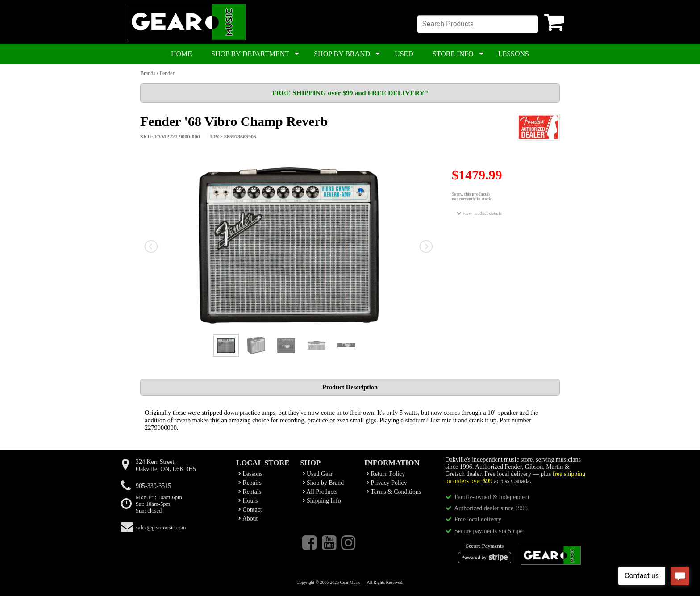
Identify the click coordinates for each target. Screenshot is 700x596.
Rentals (250, 492)
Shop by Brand (323, 483)
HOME (181, 54)
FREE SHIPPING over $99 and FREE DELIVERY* (350, 93)
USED (404, 54)
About (248, 519)
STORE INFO (453, 54)
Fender (167, 73)
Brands (148, 73)
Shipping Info (322, 501)
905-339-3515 (153, 486)
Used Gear (318, 474)
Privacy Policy (387, 483)
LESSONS (514, 54)
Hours (248, 501)
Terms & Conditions (394, 492)
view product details (479, 213)
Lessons (250, 474)
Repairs (250, 483)
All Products (320, 492)
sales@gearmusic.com (161, 528)
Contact (250, 510)
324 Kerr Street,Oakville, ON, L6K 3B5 (166, 465)
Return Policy (386, 474)
